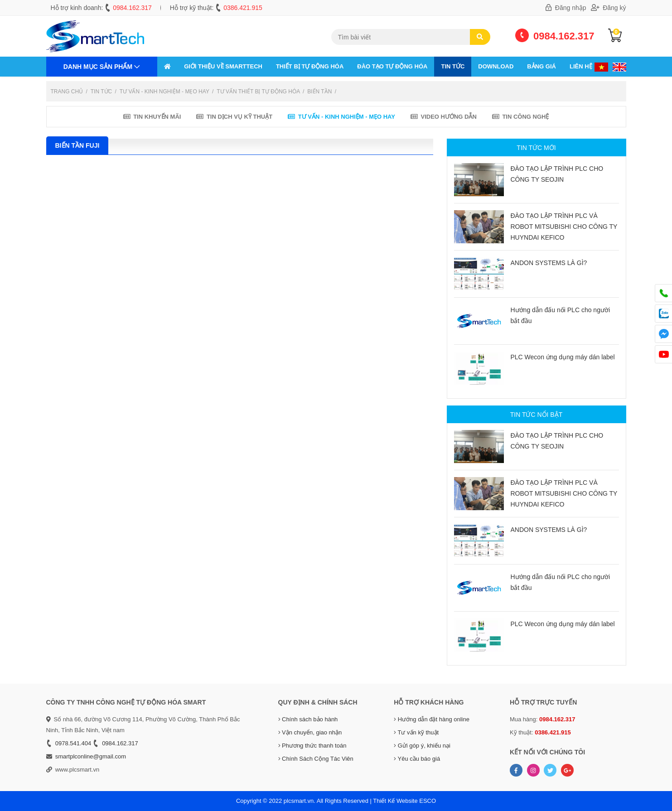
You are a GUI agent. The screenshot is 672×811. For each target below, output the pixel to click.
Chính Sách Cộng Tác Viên (316, 759)
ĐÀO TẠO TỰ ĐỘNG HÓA (392, 66)
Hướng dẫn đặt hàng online (432, 719)
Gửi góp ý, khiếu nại (422, 746)
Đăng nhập (566, 8)
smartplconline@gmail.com (91, 756)
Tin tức (453, 66)
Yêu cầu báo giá (417, 759)
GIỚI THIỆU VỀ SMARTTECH (223, 66)
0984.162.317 (132, 8)
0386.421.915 (243, 8)
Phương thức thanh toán (312, 746)
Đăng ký (609, 8)
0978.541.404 (73, 743)
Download (496, 66)
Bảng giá (541, 66)
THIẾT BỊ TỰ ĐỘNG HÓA (310, 66)
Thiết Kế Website (395, 801)
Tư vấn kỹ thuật (416, 732)
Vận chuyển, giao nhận (310, 732)
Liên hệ (581, 66)
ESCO (428, 801)
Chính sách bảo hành (308, 719)
